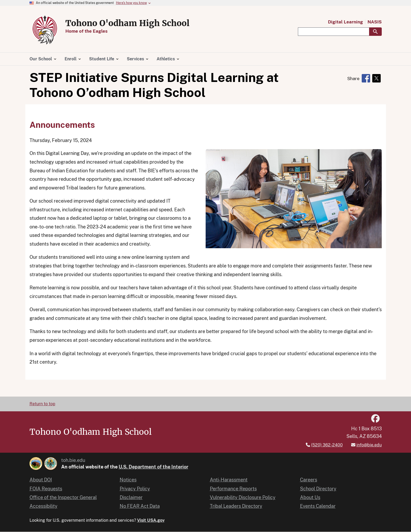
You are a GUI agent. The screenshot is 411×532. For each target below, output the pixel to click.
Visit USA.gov (151, 520)
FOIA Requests (46, 489)
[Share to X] (376, 78)
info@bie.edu (369, 445)
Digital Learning (345, 22)
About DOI (41, 480)
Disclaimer (131, 497)
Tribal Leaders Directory (236, 506)
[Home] (45, 43)
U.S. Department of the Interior (153, 467)
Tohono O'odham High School (127, 23)
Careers (309, 480)
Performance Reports (233, 489)
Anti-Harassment (229, 480)
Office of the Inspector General (63, 497)
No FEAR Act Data (140, 506)
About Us (310, 497)
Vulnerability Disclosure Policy (243, 497)
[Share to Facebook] (366, 78)
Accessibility (43, 506)
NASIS (375, 22)
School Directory (318, 489)
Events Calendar (318, 506)
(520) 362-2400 (327, 445)
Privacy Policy (135, 489)
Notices (128, 480)
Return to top (42, 404)
